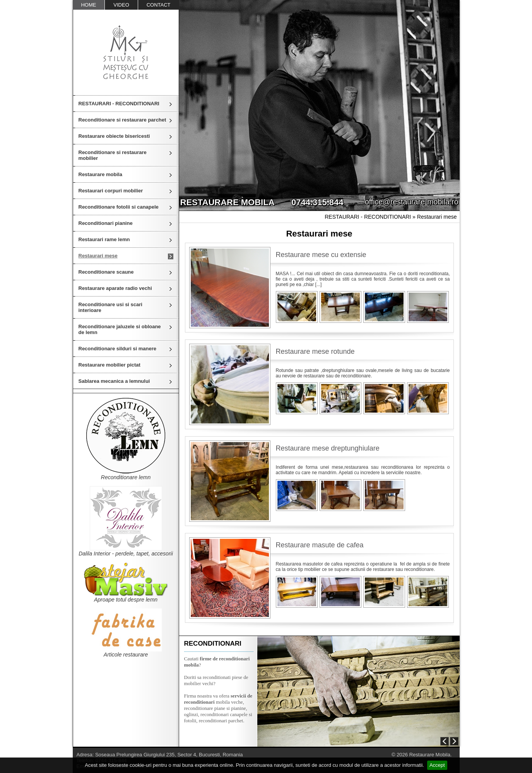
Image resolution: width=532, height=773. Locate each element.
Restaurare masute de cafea (320, 545)
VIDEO (121, 5)
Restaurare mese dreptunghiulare (328, 448)
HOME (88, 5)
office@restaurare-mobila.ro (412, 202)
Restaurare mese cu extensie (321, 255)
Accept (437, 765)
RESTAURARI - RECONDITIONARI (119, 104)
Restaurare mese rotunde (315, 351)
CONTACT (159, 5)
